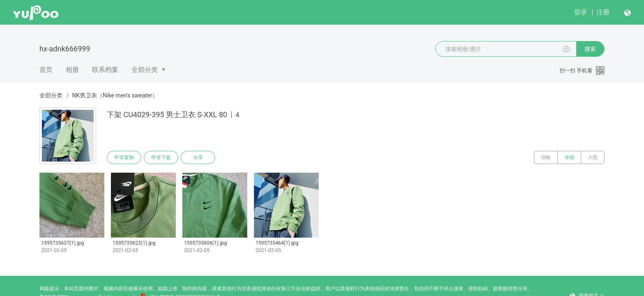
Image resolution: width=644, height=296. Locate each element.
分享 (198, 157)
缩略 (546, 157)
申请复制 (124, 157)
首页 (46, 70)
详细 (569, 157)
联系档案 (105, 70)
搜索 (590, 49)
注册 (603, 12)
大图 (593, 157)
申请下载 (161, 157)
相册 (72, 70)
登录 (580, 12)
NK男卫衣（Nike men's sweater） (115, 95)
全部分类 (145, 70)
